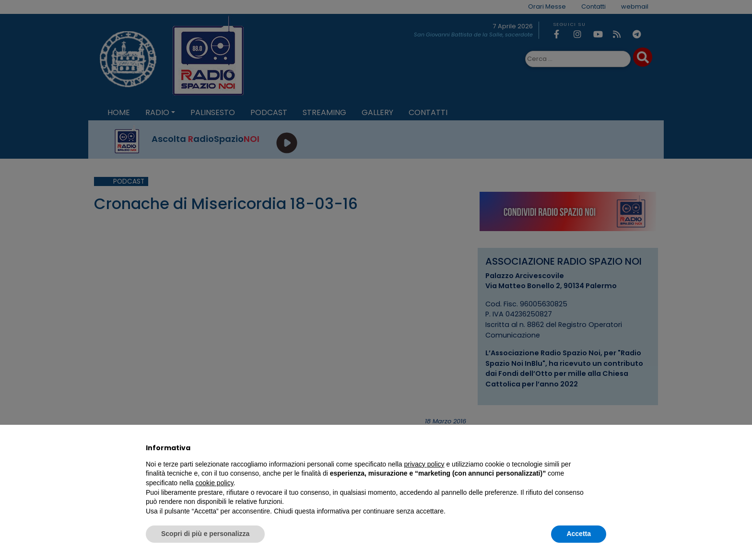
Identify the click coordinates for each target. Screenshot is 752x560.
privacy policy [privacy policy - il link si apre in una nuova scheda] (424, 464)
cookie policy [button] (215, 483)
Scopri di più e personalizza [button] (205, 534)
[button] (601, 448)
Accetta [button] (579, 534)
